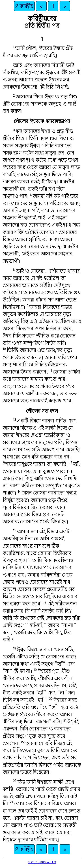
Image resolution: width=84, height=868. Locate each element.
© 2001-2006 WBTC (42, 862)
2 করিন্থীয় (24, 6)
